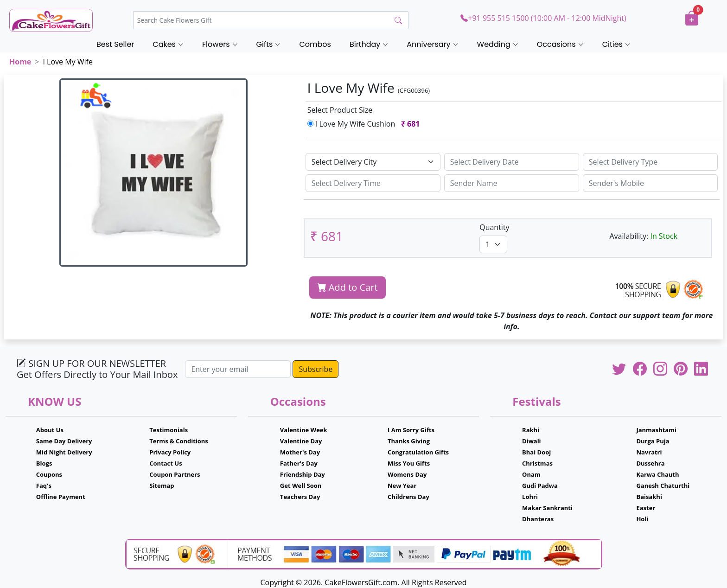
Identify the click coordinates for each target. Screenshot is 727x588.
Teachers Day (300, 497)
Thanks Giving (409, 441)
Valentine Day (301, 441)
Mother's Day (300, 452)
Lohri (530, 497)
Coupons (49, 474)
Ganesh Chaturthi (663, 486)
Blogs (44, 463)
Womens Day (407, 474)
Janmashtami (656, 430)
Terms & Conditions (179, 441)
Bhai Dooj (536, 452)
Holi (642, 519)
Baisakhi (649, 497)
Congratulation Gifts (418, 452)
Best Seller (115, 44)
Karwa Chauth (657, 474)
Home (20, 62)
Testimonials (169, 430)
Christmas (537, 463)
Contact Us (166, 463)
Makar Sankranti (547, 508)
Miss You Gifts (409, 463)
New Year (402, 486)
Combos (315, 44)
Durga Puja (653, 441)
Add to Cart (348, 287)
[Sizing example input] (512, 162)
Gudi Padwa (540, 486)
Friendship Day (303, 474)
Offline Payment (61, 497)
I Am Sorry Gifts (411, 430)
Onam (531, 474)
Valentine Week (304, 430)
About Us (50, 430)
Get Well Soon (301, 486)
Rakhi (531, 430)
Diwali (532, 441)
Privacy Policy (170, 452)
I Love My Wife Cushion (366, 124)
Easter (646, 508)
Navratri (649, 452)
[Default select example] (373, 162)
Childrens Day (408, 497)
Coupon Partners (175, 474)
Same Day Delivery (64, 441)
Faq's (44, 486)
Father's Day (299, 463)
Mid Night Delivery (64, 452)
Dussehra (650, 463)
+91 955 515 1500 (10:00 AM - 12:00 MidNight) (543, 18)
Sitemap (162, 486)
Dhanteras (538, 519)
